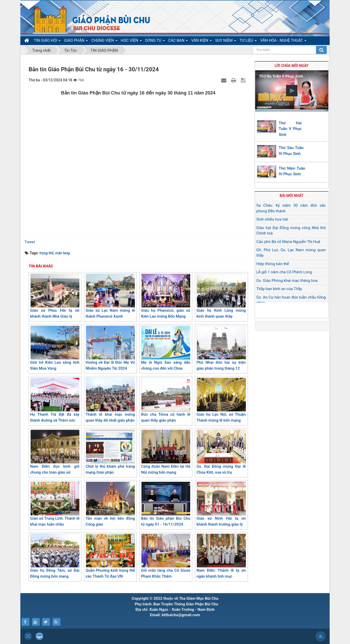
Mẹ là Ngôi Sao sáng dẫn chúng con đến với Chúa (166, 348)
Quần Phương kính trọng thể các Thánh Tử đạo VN (110, 556)
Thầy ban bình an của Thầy (279, 289)
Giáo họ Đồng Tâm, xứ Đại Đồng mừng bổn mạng (55, 556)
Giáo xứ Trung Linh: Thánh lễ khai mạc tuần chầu (55, 504)
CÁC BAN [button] (178, 41)
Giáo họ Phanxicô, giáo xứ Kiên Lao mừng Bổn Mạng (166, 296)
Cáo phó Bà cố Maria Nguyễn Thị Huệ (288, 242)
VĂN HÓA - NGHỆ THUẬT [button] (283, 41)
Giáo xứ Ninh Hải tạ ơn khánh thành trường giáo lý (221, 504)
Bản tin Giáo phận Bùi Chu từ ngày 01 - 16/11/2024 (166, 504)
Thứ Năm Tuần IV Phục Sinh (292, 171)
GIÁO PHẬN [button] (76, 41)
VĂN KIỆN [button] (202, 41)
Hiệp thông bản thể (273, 264)
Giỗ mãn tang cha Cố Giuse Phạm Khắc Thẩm (166, 556)
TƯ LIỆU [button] (248, 41)
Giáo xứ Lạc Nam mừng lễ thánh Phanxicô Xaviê (110, 296)
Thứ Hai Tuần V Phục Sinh (290, 129)
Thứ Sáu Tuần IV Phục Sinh (291, 151)
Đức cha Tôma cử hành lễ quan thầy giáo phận (166, 400)
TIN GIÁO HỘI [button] (47, 41)
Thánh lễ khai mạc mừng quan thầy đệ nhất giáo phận (110, 400)
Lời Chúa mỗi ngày (292, 66)
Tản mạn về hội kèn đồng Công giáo (110, 504)
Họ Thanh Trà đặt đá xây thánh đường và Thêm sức (55, 400)
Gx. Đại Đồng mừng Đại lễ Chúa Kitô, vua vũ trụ (221, 452)
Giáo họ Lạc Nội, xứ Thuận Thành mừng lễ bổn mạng (221, 400)
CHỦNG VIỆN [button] (104, 41)
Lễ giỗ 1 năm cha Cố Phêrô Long (284, 272)
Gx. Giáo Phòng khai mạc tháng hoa (287, 281)
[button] (292, 91)
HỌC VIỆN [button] (131, 41)
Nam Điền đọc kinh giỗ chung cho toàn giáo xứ (55, 452)
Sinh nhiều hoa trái (272, 219)
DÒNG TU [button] (155, 41)
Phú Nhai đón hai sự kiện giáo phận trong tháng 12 (221, 348)
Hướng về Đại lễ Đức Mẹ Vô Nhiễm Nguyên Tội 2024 (110, 348)
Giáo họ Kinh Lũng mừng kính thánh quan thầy (221, 296)
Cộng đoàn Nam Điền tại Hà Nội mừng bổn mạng (166, 452)
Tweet (30, 242)
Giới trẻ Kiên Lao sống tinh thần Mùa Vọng (55, 348)
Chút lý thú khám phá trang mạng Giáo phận (110, 452)
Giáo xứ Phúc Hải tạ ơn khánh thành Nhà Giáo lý (55, 296)
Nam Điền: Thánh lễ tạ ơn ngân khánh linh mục (221, 556)
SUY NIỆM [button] (226, 41)
